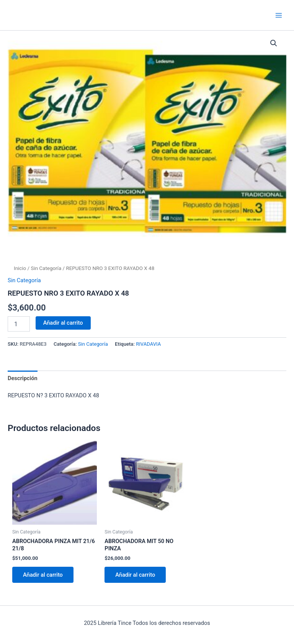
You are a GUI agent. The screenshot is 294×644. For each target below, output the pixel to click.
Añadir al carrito (63, 323)
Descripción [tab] (23, 378)
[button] (274, 43)
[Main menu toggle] (279, 15)
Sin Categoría (46, 268)
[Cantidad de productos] (19, 324)
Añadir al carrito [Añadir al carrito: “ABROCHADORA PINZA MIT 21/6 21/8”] (43, 575)
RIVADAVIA (148, 344)
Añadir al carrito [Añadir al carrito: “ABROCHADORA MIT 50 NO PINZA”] (135, 575)
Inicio (20, 268)
